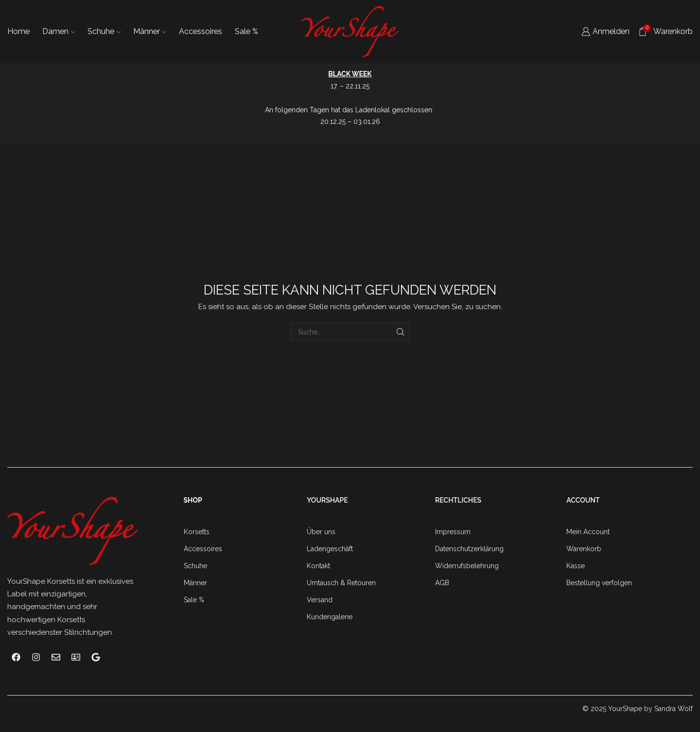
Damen (59, 31)
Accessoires (201, 31)
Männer (150, 31)
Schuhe (104, 31)
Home (18, 31)
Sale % (246, 31)
